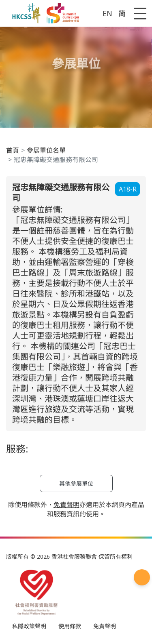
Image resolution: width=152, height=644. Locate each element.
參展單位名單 (46, 150)
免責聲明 (105, 626)
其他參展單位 (76, 483)
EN (107, 13)
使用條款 (70, 626)
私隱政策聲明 (29, 626)
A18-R (128, 189)
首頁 (13, 150)
